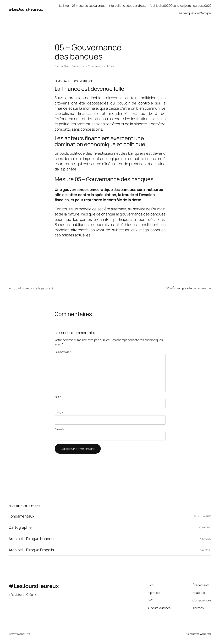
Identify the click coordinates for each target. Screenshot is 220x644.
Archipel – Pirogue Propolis (31, 550)
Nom (58, 397)
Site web (59, 429)
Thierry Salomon (73, 66)
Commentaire (63, 352)
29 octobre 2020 (203, 516)
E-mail (59, 413)
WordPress (206, 634)
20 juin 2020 (205, 527)
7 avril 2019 (206, 539)
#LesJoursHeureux (26, 9)
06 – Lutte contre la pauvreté (33, 288)
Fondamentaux (21, 516)
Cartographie (20, 527)
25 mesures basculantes (101, 66)
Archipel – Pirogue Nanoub (31, 539)
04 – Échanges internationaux (186, 288)
